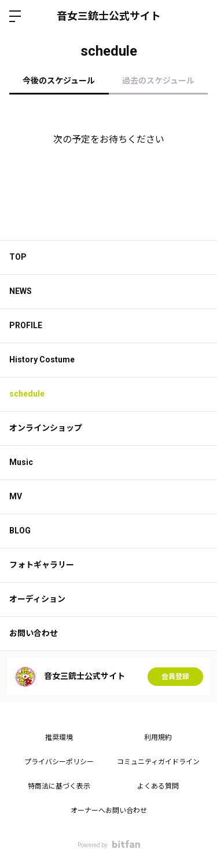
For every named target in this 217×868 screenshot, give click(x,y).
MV (16, 496)
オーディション (37, 599)
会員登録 (175, 677)
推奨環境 (59, 738)
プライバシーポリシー (59, 762)
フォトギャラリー (42, 565)
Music (21, 462)
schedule (27, 394)
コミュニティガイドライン (158, 762)
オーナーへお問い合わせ (109, 811)
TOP (18, 257)
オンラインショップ (46, 428)
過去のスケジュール (158, 81)
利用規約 (158, 738)
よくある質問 (158, 786)
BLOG (20, 531)
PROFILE (26, 325)
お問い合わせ (34, 633)
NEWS (21, 291)
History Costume (42, 359)
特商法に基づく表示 (59, 786)
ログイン (198, 16)
